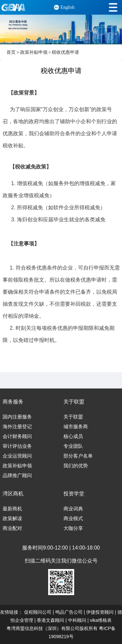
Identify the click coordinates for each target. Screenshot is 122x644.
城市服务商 (76, 427)
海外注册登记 (17, 427)
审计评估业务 (17, 446)
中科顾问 (77, 620)
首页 (11, 52)
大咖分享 (73, 528)
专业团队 (73, 446)
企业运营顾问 (17, 456)
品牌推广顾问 (17, 476)
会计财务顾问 (17, 436)
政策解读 (12, 519)
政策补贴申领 (34, 52)
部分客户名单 (78, 456)
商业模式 (73, 519)
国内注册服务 (17, 417)
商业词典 (73, 509)
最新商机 (12, 509)
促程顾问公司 (38, 612)
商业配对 (12, 528)
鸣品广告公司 (69, 612)
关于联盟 (73, 417)
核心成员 (73, 436)
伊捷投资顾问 (100, 612)
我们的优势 (76, 466)
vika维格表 (101, 620)
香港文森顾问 (50, 620)
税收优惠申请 (65, 52)
